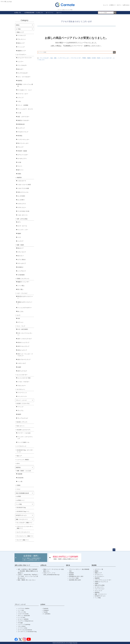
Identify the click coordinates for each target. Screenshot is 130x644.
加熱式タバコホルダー (23, 120)
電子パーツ (20, 170)
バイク (19, 237)
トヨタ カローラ (22, 181)
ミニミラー (20, 62)
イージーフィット (22, 393)
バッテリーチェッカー (23, 139)
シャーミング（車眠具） (23, 460)
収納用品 (20, 81)
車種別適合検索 (29, 13)
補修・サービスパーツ (22, 519)
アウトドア (20, 147)
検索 (115, 13)
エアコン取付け (22, 260)
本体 (19, 318)
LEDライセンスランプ (23, 346)
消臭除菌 (20, 474)
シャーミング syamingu (24, 624)
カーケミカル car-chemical (25, 630)
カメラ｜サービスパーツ (23, 532)
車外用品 (20, 136)
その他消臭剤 (21, 275)
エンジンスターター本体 (24, 378)
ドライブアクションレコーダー (103, 580)
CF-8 (18, 463)
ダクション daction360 (24, 616)
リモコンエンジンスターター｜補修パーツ (25, 527)
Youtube (46, 612)
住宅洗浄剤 (20, 478)
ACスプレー (21, 256)
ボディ (19, 222)
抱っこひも (20, 311)
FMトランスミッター (23, 143)
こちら (33, 580)
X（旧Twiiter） (47, 614)
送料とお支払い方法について (22, 565)
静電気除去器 (21, 124)
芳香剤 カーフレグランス (101, 582)
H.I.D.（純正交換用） (23, 329)
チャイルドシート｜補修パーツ (25, 536)
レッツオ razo (21, 617)
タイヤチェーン (21, 389)
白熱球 (19, 367)
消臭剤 (89, 58)
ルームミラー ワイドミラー (25, 58)
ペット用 (20, 482)
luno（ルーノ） (21, 426)
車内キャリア (21, 43)
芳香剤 (19, 174)
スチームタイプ (22, 263)
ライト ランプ (98, 591)
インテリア (20, 241)
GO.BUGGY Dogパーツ (23, 511)
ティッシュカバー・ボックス (25, 109)
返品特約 (71, 575)
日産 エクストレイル (23, 192)
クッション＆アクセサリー (25, 308)
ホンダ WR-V (21, 200)
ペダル (19, 101)
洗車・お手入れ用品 (22, 219)
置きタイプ (20, 248)
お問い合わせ (126, 5)
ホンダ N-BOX (21, 196)
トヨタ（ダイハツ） (23, 215)
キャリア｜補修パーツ (23, 540)
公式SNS (43, 604)
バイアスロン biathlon (24, 608)
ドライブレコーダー (76, 58)
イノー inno (21, 610)
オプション (20, 322)
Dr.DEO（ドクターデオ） (24, 403)
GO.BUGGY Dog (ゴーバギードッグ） (25, 451)
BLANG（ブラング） (22, 422)
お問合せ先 (43, 565)
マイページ (50, 13)
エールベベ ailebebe (23, 619)
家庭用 (19, 414)
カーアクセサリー (22, 54)
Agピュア (19, 456)
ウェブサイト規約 (74, 578)
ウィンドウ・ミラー (23, 230)
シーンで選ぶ (21, 286)
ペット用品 (19, 504)
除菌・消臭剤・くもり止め (24, 471)
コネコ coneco (22, 626)
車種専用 (19, 178)
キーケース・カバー (23, 94)
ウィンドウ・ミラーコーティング (25, 438)
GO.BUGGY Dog (21, 507)
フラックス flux (22, 612)
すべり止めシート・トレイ (25, 90)
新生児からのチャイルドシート (25, 297)
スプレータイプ (22, 252)
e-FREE (19, 496)
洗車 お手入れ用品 (100, 585)
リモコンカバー (22, 386)
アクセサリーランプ (23, 132)
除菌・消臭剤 (20, 245)
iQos (52, 58)
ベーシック (20, 407)
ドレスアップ (21, 128)
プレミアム (20, 411)
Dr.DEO (94, 58)
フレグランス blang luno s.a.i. (26, 621)
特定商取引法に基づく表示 (76, 576)
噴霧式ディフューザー (23, 282)
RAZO (99, 58)
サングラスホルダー (23, 73)
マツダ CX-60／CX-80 (23, 211)
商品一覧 (18, 13)
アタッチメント (22, 39)
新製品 (18, 25)
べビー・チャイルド (22, 293)
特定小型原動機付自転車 (22, 493)
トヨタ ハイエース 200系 (24, 185)
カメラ (19, 315)
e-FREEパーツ (21, 500)
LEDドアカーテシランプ (24, 359)
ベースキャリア (22, 35)
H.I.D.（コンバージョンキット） (25, 334)
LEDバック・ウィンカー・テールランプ (25, 355)
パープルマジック (22, 446)
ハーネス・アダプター (23, 382)
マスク (19, 489)
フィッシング (21, 47)
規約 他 (68, 565)
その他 (19, 162)
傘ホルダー (20, 69)
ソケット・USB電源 (23, 105)
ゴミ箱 (19, 113)
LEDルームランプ (22, 350)
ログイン (119, 5)
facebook (46, 608)
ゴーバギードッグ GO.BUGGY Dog (27, 632)
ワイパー (20, 166)
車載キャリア (20, 32)
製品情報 (94, 565)
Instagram (46, 610)
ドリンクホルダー (22, 65)
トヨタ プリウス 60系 (23, 188)
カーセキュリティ (22, 159)
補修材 (19, 233)
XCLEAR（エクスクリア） (24, 430)
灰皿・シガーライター (23, 117)
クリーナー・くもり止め (24, 433)
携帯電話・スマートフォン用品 (25, 85)
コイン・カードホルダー (24, 77)
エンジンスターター (22, 375)
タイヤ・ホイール (22, 226)
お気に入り (39, 13)
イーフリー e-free (22, 628)
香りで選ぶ (20, 289)
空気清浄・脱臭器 (22, 151)
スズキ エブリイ (22, 204)
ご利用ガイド (113, 5)
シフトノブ (20, 98)
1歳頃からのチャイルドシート (25, 303)
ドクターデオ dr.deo (23, 614)
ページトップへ (114, 550)
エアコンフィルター (23, 155)
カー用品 (18, 29)
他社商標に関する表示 (75, 580)
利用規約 (71, 573)
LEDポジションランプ (23, 342)
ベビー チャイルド (100, 589)
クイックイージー (22, 396)
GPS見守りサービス (21, 515)
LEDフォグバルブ (22, 371)
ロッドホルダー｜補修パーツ (24, 523)
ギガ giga (20, 623)
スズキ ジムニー (22, 207)
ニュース (106, 5)
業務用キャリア (22, 51)
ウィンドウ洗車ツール (23, 442)
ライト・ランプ (21, 326)
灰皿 (55, 58)
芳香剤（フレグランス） (23, 279)
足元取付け (20, 267)
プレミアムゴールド (23, 418)
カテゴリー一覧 (99, 569)
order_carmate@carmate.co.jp (51, 575)
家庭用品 (18, 467)
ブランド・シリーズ (21, 400)
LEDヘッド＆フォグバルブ (25, 339)
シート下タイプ (22, 271)
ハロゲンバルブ (22, 363)
